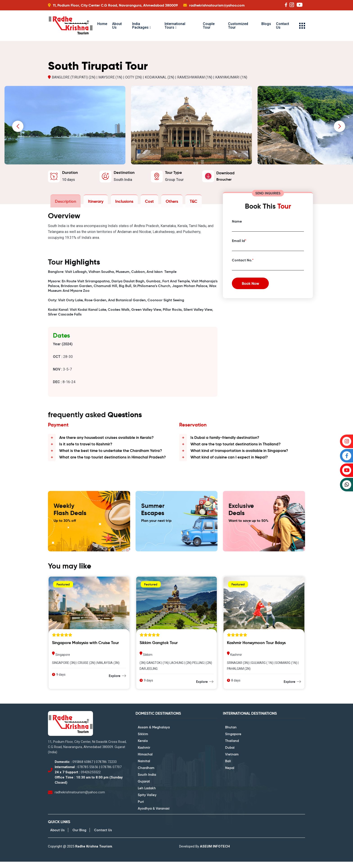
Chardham (146, 774)
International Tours (175, 26)
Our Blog (79, 836)
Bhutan (231, 733)
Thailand (232, 747)
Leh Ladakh (147, 794)
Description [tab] (65, 202)
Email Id (239, 242)
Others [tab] (169, 202)
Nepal (230, 774)
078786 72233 (106, 768)
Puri (141, 808)
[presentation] (18, 127)
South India (147, 781)
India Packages (140, 26)
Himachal (145, 760)
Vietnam (232, 760)
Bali (228, 767)
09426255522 (91, 778)
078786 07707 (111, 773)
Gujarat (144, 787)
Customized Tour (238, 26)
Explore (115, 682)
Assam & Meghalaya (154, 733)
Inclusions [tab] (123, 202)
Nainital (144, 767)
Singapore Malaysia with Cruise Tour (85, 649)
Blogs (266, 24)
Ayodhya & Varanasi (154, 814)
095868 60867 (83, 768)
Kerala (143, 747)
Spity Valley (147, 801)
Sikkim (143, 740)
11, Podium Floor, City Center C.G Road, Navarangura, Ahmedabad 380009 (115, 5)
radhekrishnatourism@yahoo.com (217, 5)
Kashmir (144, 754)
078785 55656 (88, 773)
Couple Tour (209, 26)
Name (237, 222)
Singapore (233, 740)
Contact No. (243, 261)
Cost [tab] (147, 202)
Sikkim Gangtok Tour (159, 649)
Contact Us (283, 26)
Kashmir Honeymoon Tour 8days (256, 649)
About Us (117, 26)
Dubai (230, 754)
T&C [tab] (190, 202)
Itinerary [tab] (95, 202)
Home (102, 24)
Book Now (253, 286)
